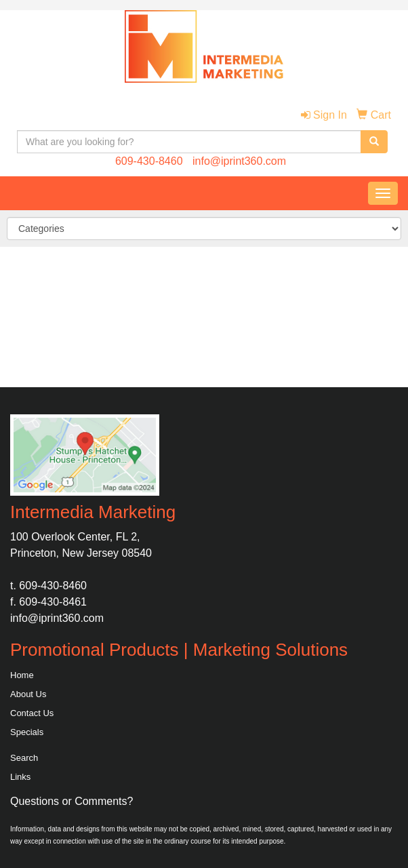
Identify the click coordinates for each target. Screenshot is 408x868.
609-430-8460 (149, 161)
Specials (27, 732)
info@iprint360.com (239, 161)
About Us (28, 694)
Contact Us (32, 713)
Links (20, 777)
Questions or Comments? (72, 801)
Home (22, 675)
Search (24, 758)
